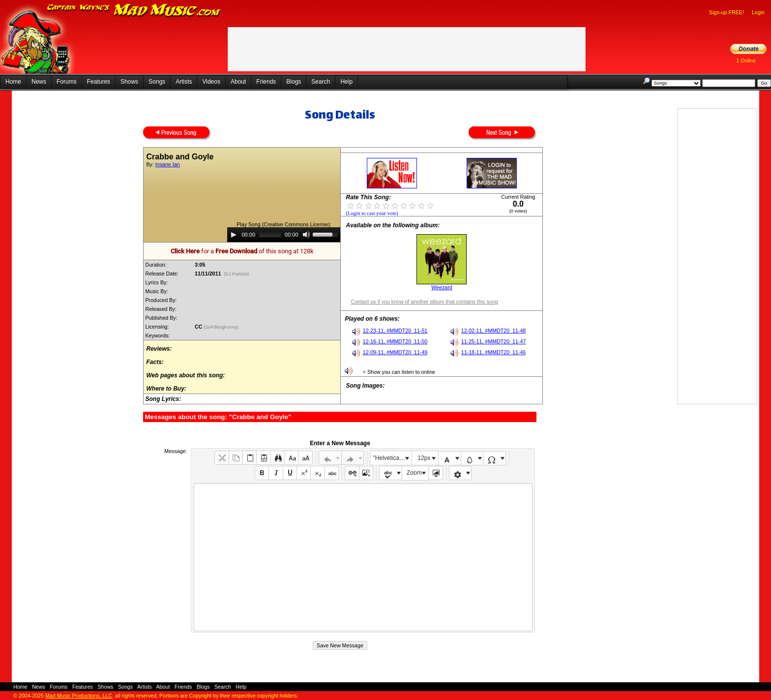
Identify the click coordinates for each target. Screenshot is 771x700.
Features (99, 82)
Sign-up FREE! (727, 12)
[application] (284, 235)
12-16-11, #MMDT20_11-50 (395, 341)
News (39, 82)
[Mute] (306, 235)
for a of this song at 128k (242, 251)
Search (321, 82)
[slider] (270, 235)
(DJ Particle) (236, 274)
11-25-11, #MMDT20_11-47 (494, 341)
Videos (211, 82)
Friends (266, 82)
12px (424, 458)
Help (346, 82)
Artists (184, 82)
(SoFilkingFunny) (222, 327)
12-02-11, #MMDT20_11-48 (494, 331)
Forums (67, 82)
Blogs (294, 82)
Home (13, 82)
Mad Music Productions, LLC (79, 696)
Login (758, 12)
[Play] (234, 235)
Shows (129, 82)
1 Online (746, 61)
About (238, 82)
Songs (157, 82)
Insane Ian (168, 164)
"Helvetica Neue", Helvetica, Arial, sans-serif (392, 458)
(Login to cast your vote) (372, 213)
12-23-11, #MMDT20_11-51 (395, 331)
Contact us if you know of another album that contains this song (424, 302)
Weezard (442, 287)
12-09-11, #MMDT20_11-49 (395, 352)
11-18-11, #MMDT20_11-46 (494, 352)
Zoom (414, 473)
